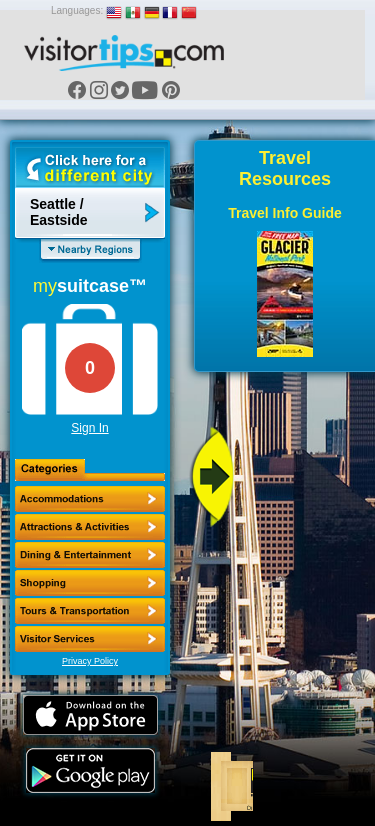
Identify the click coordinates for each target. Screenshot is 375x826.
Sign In (89, 428)
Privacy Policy (90, 661)
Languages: (77, 10)
